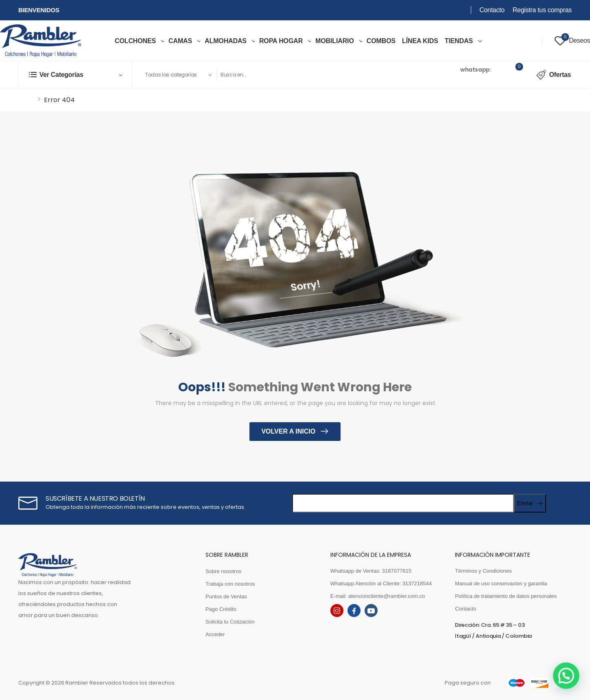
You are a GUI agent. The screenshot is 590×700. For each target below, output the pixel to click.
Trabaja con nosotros (230, 584)
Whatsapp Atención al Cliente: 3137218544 (381, 583)
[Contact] (434, 75)
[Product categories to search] (178, 75)
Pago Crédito (221, 609)
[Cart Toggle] (514, 75)
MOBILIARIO (335, 41)
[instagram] (337, 611)
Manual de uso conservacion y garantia (501, 583)
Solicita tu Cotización (230, 622)
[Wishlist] (572, 40)
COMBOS (381, 41)
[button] (570, 685)
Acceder (215, 634)
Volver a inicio (289, 431)
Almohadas (226, 41)
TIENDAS (459, 41)
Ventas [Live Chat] (449, 69)
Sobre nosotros (223, 571)
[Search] (306, 75)
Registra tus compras (542, 10)
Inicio (27, 100)
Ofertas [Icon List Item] (554, 75)
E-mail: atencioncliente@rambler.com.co (378, 596)
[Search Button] (404, 75)
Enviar (525, 503)
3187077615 (456, 80)
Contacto (492, 10)
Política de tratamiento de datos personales (506, 596)
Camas (180, 41)
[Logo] (41, 41)
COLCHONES (135, 41)
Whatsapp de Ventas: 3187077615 (371, 571)
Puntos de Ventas (226, 596)
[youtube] (371, 611)
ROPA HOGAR (281, 41)
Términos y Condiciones (483, 571)
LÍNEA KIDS (420, 41)
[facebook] (354, 611)
